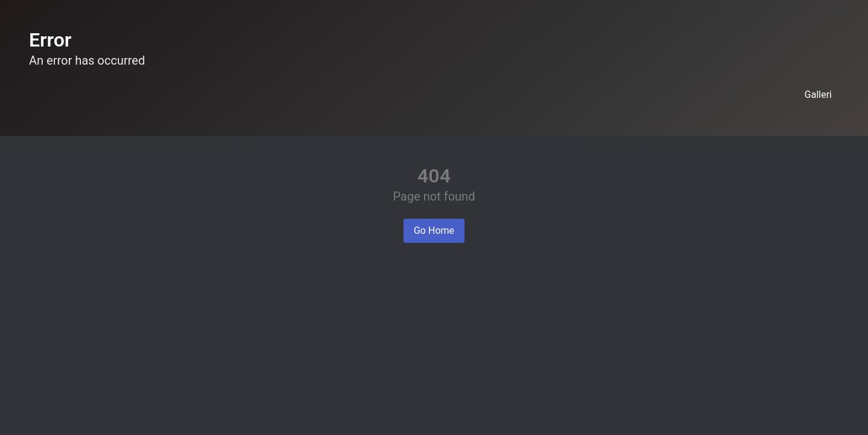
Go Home (434, 230)
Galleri (818, 95)
